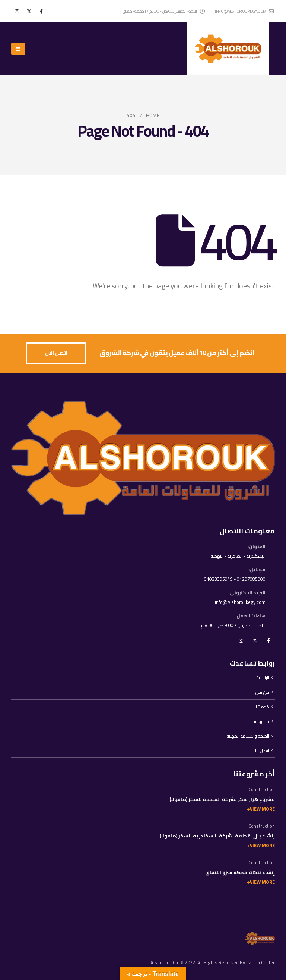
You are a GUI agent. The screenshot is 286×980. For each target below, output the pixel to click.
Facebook (268, 641)
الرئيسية (263, 678)
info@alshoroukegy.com (244, 11)
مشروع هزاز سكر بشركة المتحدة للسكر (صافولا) (222, 800)
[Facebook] (41, 11)
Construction (262, 790)
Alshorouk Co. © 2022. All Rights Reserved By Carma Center (213, 963)
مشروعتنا (261, 722)
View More (262, 809)
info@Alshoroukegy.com (240, 602)
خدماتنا (263, 707)
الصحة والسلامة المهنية (247, 736)
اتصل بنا (262, 751)
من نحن (262, 693)
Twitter (255, 641)
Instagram (241, 641)
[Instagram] (17, 11)
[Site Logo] (228, 49)
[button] (18, 49)
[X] (29, 11)
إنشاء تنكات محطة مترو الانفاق (240, 873)
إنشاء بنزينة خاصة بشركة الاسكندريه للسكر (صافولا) (217, 836)
